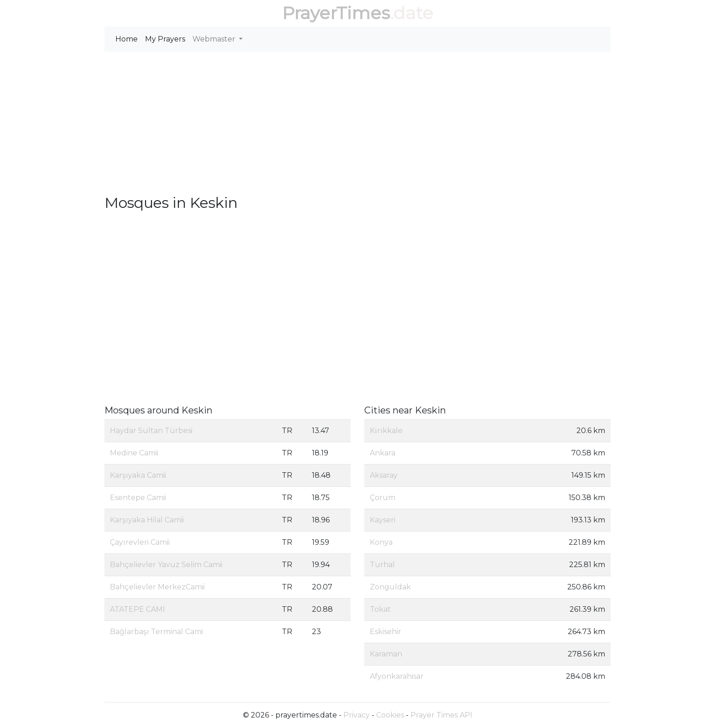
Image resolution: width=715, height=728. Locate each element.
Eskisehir (386, 632)
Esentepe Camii (138, 498)
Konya (381, 542)
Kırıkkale (386, 431)
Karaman (386, 654)
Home (127, 39)
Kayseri (383, 520)
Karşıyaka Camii (138, 475)
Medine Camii (134, 453)
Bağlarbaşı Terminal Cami (156, 632)
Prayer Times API (441, 715)
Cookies (390, 715)
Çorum (383, 498)
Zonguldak (390, 587)
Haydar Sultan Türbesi (151, 431)
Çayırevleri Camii (140, 542)
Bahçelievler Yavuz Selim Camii (166, 565)
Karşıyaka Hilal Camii (147, 520)
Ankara (383, 453)
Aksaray (384, 475)
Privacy (357, 715)
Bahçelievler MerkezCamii (157, 587)
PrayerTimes (336, 13)
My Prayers (165, 39)
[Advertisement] (357, 123)
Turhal (382, 565)
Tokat (380, 609)
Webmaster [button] (215, 39)
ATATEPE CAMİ (137, 609)
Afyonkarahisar (397, 676)
